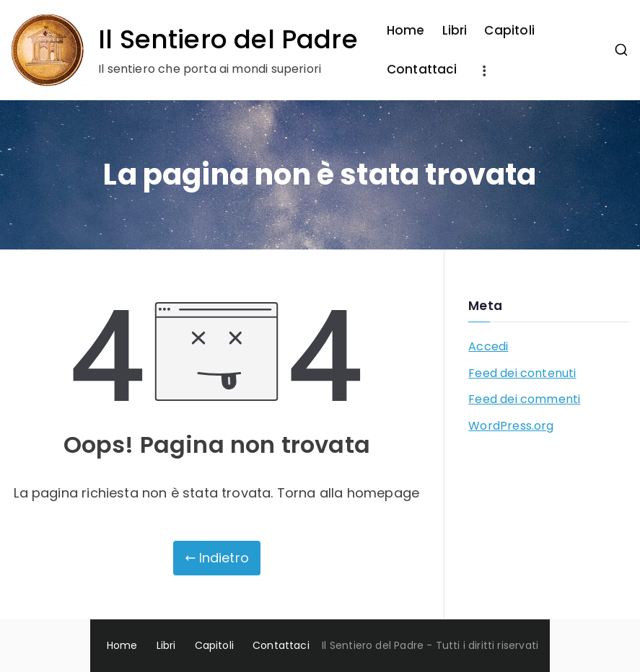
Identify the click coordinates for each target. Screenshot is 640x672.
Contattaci (422, 69)
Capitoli (509, 30)
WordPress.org (511, 426)
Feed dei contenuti (522, 373)
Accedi (488, 346)
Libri (455, 30)
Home (406, 30)
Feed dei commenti (524, 399)
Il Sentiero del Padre (228, 39)
